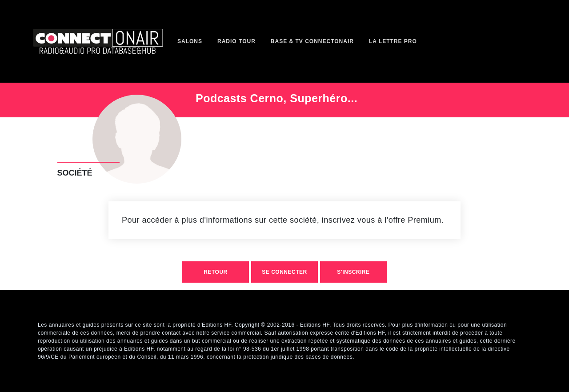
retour (215, 272)
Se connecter (284, 272)
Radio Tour (236, 41)
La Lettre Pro (393, 41)
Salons (190, 41)
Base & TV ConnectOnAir (312, 41)
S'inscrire (353, 272)
